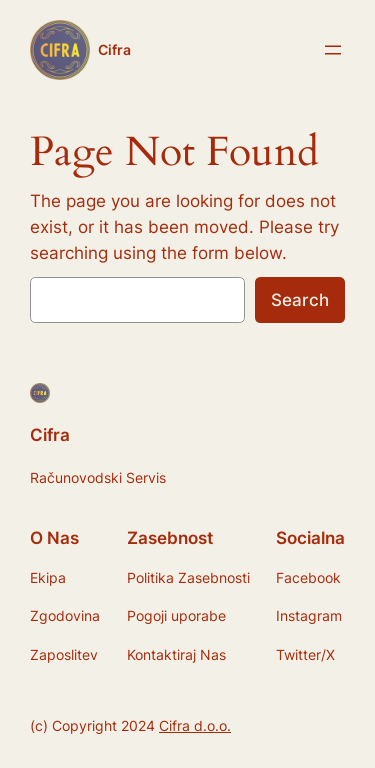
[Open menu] (333, 50)
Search (300, 300)
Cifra (114, 49)
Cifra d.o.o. (195, 725)
